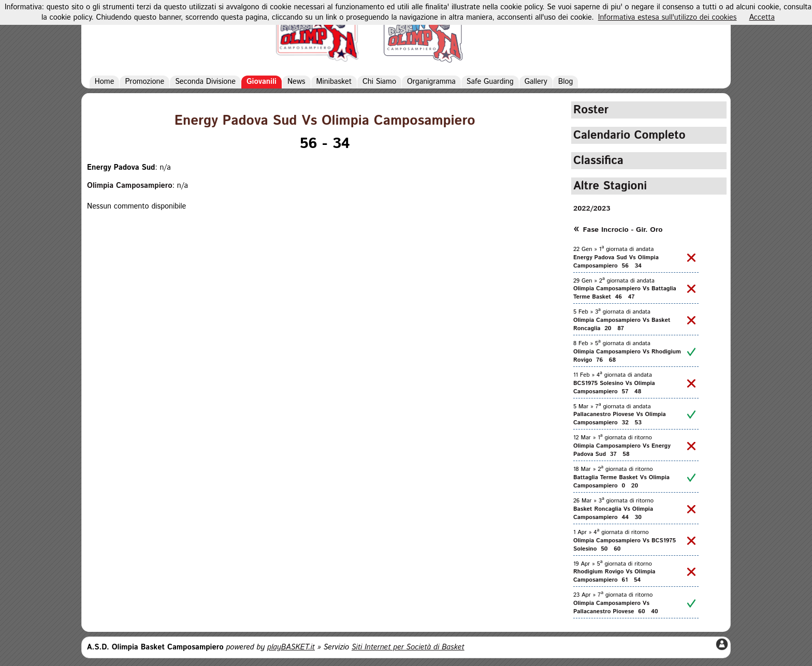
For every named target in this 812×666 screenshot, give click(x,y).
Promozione (144, 82)
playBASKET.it (291, 647)
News (296, 82)
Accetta (762, 18)
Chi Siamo (379, 82)
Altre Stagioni (610, 186)
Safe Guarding (490, 82)
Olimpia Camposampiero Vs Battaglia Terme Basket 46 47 (625, 293)
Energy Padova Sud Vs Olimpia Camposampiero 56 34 (616, 262)
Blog (566, 82)
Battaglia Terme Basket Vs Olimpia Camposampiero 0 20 (621, 482)
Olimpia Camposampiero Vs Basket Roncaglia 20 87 (622, 324)
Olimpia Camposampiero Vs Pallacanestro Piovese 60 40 (616, 608)
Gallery (536, 82)
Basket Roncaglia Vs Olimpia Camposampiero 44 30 (613, 513)
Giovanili (262, 82)
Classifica (598, 161)
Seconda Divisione (205, 82)
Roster (591, 110)
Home (105, 82)
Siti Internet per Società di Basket (408, 647)
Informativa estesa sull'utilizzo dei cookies (668, 18)
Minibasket (334, 82)
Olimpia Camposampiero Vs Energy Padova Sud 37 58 (622, 450)
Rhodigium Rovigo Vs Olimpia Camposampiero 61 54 (614, 576)
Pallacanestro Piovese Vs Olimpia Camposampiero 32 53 (620, 419)
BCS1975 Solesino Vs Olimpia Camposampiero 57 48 (614, 388)
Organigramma (431, 82)
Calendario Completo (629, 135)
